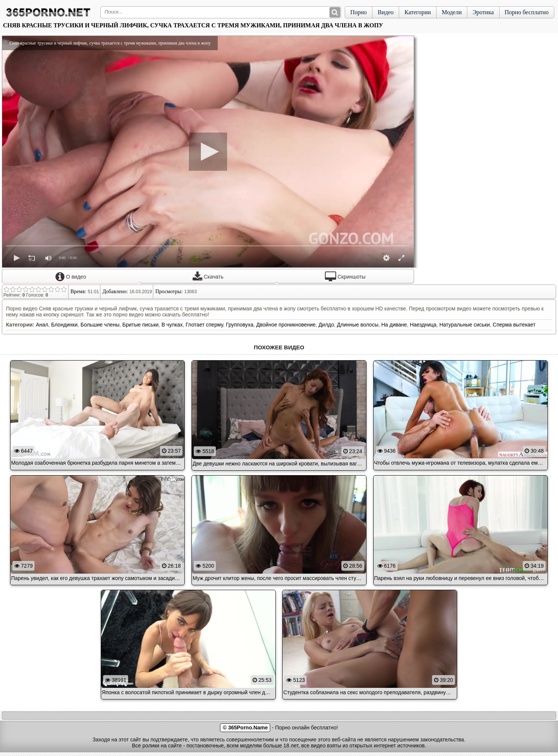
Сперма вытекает (514, 325)
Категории (418, 12)
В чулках (172, 325)
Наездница (423, 325)
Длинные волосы (358, 325)
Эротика (483, 12)
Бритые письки (141, 325)
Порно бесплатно (527, 12)
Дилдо (326, 325)
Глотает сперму (204, 325)
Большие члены (100, 325)
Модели (452, 12)
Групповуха (240, 325)
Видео (386, 12)
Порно (359, 12)
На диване (394, 325)
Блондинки (64, 325)
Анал (42, 325)
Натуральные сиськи (465, 325)
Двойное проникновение (286, 325)
